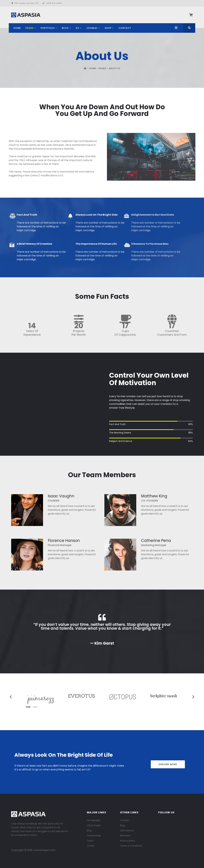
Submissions (127, 830)
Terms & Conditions (131, 846)
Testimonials (94, 836)
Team (90, 841)
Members (125, 836)
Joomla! (92, 28)
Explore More (168, 764)
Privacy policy (128, 841)
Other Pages (94, 825)
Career (91, 846)
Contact (125, 28)
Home (17, 28)
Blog (65, 28)
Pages (29, 28)
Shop (108, 28)
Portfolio (48, 28)
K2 (77, 28)
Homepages (94, 820)
